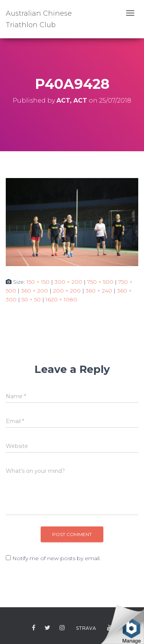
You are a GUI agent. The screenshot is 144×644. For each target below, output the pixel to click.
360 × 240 (99, 291)
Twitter (47, 628)
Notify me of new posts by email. (56, 558)
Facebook (34, 628)
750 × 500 (100, 282)
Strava (86, 628)
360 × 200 (35, 291)
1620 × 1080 (61, 299)
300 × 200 (68, 282)
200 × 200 (67, 291)
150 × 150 (38, 282)
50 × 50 (31, 299)
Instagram (62, 628)
